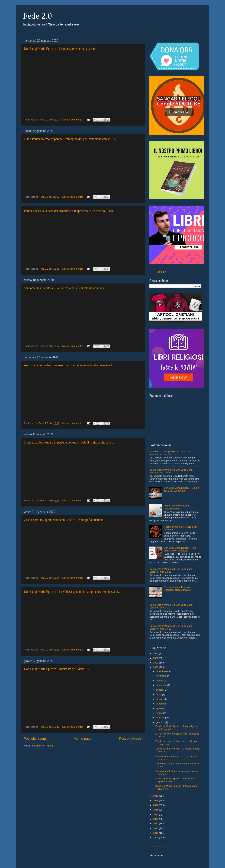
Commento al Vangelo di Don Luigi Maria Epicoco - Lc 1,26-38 (171, 471)
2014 (156, 814)
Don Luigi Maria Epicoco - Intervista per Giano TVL (58, 669)
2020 (156, 667)
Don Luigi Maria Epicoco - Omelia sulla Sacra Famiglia (181, 489)
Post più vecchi (130, 738)
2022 (156, 658)
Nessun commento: (73, 120)
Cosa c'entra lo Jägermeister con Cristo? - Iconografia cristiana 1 (65, 520)
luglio (159, 695)
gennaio (160, 722)
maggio (160, 704)
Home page (83, 738)
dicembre (161, 671)
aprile (159, 708)
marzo (160, 713)
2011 (156, 828)
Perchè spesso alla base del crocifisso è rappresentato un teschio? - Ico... (70, 211)
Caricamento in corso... (162, 846)
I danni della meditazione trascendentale (177, 507)
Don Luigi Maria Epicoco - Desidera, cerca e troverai (177, 588)
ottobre (160, 681)
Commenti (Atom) (44, 746)
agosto (160, 690)
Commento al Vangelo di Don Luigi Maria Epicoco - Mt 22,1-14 (171, 453)
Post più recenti (35, 738)
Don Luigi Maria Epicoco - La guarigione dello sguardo (59, 49)
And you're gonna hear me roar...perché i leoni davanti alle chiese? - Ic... (70, 365)
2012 (156, 824)
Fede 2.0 (37, 16)
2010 (156, 833)
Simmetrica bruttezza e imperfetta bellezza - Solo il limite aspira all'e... (69, 442)
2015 (156, 810)
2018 (156, 801)
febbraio (161, 718)
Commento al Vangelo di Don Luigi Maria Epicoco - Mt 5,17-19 (171, 627)
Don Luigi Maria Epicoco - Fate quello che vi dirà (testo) (180, 549)
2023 (156, 653)
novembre (162, 676)
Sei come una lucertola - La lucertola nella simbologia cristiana (64, 288)
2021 (156, 663)
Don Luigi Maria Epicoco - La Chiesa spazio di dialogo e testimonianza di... (72, 592)
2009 (156, 837)
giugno (160, 699)
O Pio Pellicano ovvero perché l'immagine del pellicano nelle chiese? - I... (71, 139)
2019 (156, 796)
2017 (156, 805)
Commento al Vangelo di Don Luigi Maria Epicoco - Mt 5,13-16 (171, 570)
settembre (162, 685)
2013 (156, 819)
